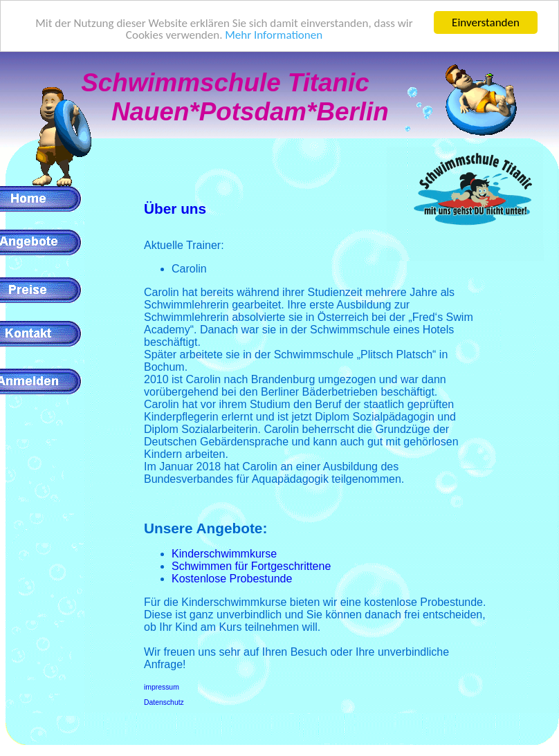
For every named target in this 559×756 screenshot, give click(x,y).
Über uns (175, 209)
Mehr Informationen (274, 35)
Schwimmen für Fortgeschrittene (251, 566)
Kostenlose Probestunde (232, 579)
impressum (162, 687)
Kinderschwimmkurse (224, 554)
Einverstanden (486, 22)
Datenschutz (164, 702)
